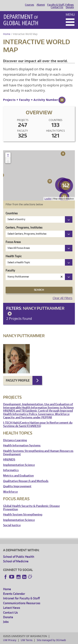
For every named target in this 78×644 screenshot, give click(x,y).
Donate (70, 7)
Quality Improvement (17, 486)
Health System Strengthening (23, 515)
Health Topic (14, 256)
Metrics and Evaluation (18, 476)
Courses (30, 5)
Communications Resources (22, 603)
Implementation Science (19, 465)
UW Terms (27, 640)
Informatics (11, 470)
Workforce (10, 492)
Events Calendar (14, 594)
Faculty (10, 270)
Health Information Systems (22, 445)
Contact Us (57, 7)
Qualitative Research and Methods (26, 481)
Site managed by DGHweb (51, 640)
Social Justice (12, 525)
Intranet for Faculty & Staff (21, 598)
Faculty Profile (18, 380)
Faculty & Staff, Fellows (61, 5)
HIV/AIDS (9, 460)
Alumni (41, 5)
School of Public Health (19, 557)
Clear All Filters (63, 298)
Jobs (6, 622)
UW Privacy (10, 640)
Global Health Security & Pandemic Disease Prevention (31, 508)
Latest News (12, 608)
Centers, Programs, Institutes (24, 227)
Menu (70, 15)
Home (7, 34)
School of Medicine (16, 561)
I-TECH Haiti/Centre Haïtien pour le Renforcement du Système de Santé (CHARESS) (38, 424)
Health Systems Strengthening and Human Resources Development (38, 453)
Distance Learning (15, 440)
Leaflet (48, 199)
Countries (12, 213)
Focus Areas (13, 242)
